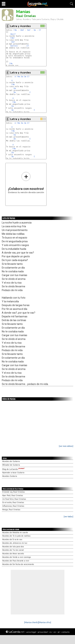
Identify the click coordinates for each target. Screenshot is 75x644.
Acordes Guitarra (10, 476)
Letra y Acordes (20, 26)
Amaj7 (13, 34)
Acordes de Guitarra (11, 461)
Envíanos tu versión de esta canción (26, 183)
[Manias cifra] (45, 622)
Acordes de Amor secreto (13, 554)
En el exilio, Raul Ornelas (13, 502)
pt (59, 632)
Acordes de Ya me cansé (13, 550)
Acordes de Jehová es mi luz (15, 543)
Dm (35, 30)
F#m (15, 30)
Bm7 (29, 30)
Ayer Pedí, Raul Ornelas (13, 496)
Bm (22, 77)
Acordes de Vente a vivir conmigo (17, 557)
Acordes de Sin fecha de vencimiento (18, 564)
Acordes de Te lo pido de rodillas (16, 536)
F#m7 (12, 38)
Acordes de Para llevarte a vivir (16, 561)
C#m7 (22, 30)
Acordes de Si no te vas (12, 539)
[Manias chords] (31, 622)
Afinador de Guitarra (11, 465)
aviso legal (31, 632)
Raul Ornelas (26, 16)
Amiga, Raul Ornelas (11, 510)
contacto (65, 632)
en (55, 632)
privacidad (43, 632)
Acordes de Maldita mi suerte (15, 533)
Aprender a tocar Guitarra (13, 473)
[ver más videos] (66, 446)
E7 (40, 30)
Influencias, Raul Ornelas (13, 506)
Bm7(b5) (14, 46)
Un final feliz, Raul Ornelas (14, 499)
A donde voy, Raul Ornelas (14, 492)
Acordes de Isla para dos (13, 547)
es (51, 632)
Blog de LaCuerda (13, 469)
